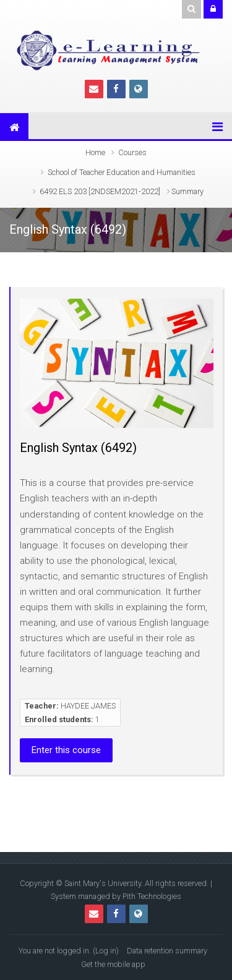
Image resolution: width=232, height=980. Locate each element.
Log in (106, 951)
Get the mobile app (113, 964)
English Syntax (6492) (78, 448)
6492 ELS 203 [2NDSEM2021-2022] (100, 191)
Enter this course (66, 750)
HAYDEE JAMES (88, 706)
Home (95, 152)
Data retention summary (167, 951)
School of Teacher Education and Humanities (122, 172)
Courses (132, 152)
